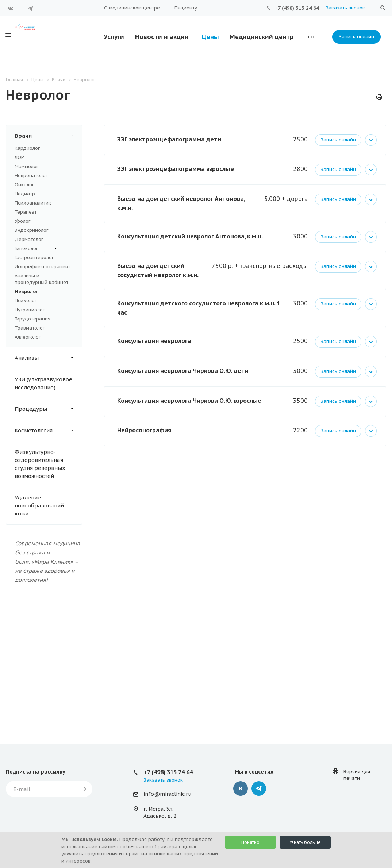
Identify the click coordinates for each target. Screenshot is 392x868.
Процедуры (48, 409)
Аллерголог (28, 337)
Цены (210, 37)
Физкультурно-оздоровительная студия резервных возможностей (40, 464)
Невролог (26, 291)
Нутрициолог (30, 310)
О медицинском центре (132, 8)
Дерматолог (29, 239)
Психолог (26, 301)
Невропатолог (31, 176)
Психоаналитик (33, 203)
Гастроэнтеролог (34, 258)
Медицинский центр (262, 37)
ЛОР (19, 157)
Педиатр (25, 194)
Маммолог (26, 166)
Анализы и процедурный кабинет (41, 279)
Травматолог (30, 328)
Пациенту (186, 8)
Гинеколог (36, 249)
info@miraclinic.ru (167, 794)
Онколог (24, 185)
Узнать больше (305, 842)
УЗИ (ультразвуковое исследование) (43, 383)
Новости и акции (162, 37)
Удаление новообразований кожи (39, 505)
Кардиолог (27, 148)
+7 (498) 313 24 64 (297, 8)
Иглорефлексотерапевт (42, 267)
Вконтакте (11, 8)
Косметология (48, 431)
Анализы (48, 358)
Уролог (22, 221)
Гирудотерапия (32, 319)
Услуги (114, 37)
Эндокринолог (31, 230)
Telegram (30, 8)
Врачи (48, 136)
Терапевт (26, 212)
